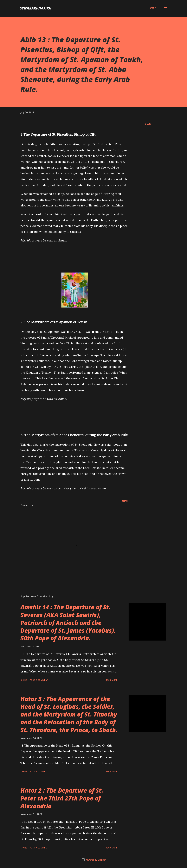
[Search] (153, 8)
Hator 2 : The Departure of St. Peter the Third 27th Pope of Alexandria (62, 798)
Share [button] (148, 124)
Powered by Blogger (93, 860)
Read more (112, 680)
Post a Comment (39, 680)
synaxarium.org (36, 8)
